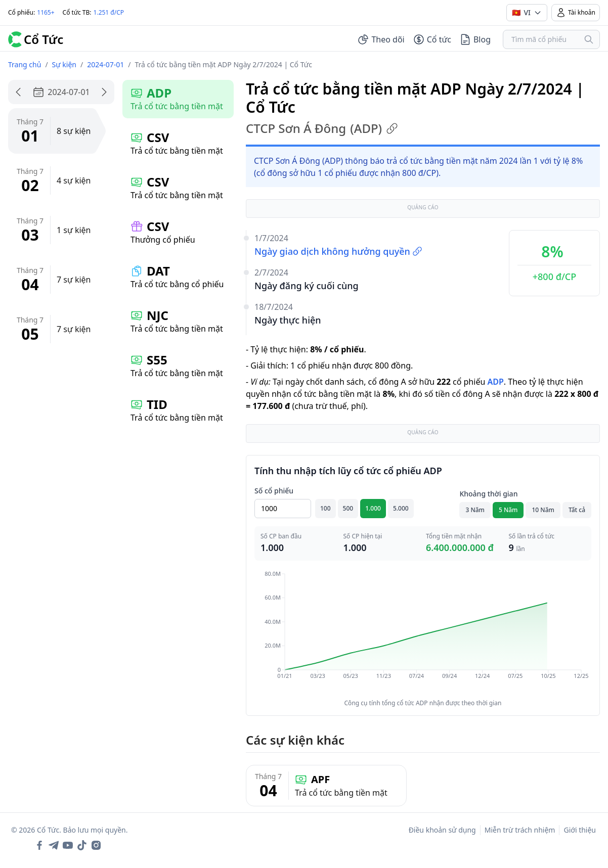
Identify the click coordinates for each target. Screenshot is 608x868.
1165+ (46, 12)
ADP (495, 382)
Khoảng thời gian (488, 494)
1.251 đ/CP (109, 12)
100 (325, 508)
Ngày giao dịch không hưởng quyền (338, 251)
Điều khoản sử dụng (442, 830)
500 (348, 508)
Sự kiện (64, 64)
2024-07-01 (105, 64)
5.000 (401, 508)
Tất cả (577, 510)
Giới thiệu (580, 830)
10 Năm (543, 510)
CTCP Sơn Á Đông (322, 128)
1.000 (373, 508)
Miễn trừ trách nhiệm (520, 830)
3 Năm (475, 510)
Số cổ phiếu (274, 491)
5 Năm (508, 510)
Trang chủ (25, 64)
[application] (423, 632)
